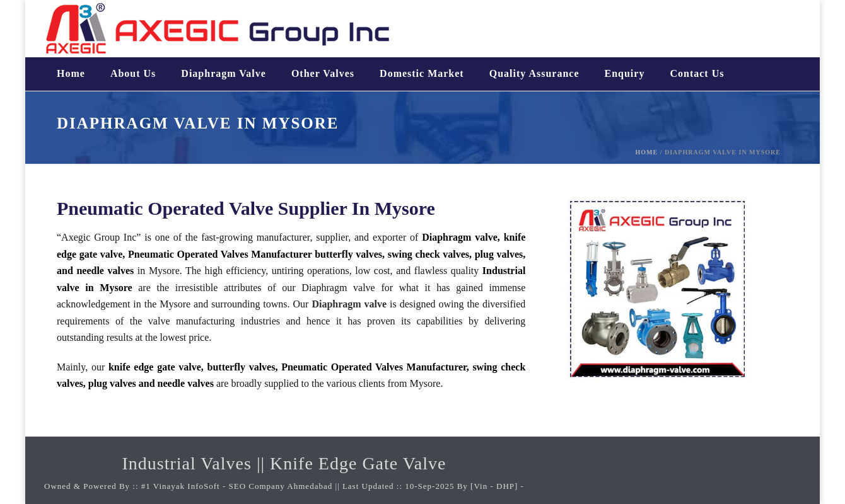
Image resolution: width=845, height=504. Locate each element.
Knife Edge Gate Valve (358, 463)
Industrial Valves (186, 463)
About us (133, 73)
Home (71, 73)
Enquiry (625, 73)
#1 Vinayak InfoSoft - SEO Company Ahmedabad (237, 486)
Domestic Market (422, 73)
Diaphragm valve (224, 73)
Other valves (323, 73)
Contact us (697, 73)
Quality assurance (534, 73)
